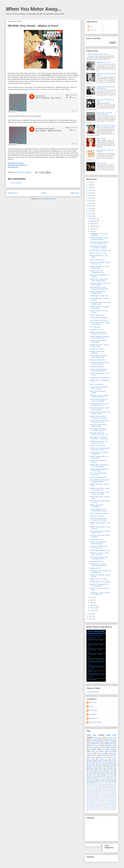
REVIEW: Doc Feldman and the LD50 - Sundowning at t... (99, 280)
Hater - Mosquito (101, 139)
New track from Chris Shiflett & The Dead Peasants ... (100, 571)
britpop (88, 784)
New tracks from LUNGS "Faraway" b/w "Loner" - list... (100, 263)
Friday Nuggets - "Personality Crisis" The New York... (98, 356)
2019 (90, 201)
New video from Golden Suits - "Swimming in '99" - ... (99, 547)
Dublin (108, 784)
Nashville (95, 762)
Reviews (94, 755)
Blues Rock (113, 767)
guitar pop (97, 738)
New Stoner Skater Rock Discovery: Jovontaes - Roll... (99, 434)
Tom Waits (112, 806)
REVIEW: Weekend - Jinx (97, 315)
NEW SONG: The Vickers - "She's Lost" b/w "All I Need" (100, 493)
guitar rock (112, 744)
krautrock (111, 791)
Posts (90, 27)
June (92, 598)
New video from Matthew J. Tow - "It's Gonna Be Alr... (100, 585)
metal (88, 792)
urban (97, 806)
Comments (92, 30)
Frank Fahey (93, 702)
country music (102, 791)
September (94, 226)
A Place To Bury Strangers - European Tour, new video (98, 417)
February (93, 608)
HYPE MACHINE (96, 631)
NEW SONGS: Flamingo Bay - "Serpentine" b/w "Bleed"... (99, 247)
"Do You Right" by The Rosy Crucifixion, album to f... (98, 430)
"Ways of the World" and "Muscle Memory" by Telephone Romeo (106, 126)
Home (44, 193)
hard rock (113, 778)
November (93, 221)
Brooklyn (92, 768)
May (92, 600)
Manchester (90, 778)
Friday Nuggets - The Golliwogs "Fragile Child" (99, 453)
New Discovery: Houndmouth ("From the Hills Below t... (98, 370)
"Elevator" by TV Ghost (97, 349)
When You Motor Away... (34, 9)
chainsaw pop (109, 789)
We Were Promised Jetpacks (94, 808)
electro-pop (112, 753)
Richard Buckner (94, 802)
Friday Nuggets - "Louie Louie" (99, 296)
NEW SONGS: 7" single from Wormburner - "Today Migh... (99, 438)
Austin (95, 775)
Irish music (106, 802)
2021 (90, 196)
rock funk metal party (111, 809)
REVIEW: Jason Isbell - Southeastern (97, 506)
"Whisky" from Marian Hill (97, 360)
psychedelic (95, 742)
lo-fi (103, 749)
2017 (90, 206)
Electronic (105, 755)
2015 (90, 211)
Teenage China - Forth (96, 539)
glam (100, 776)
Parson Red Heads (103, 797)
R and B (97, 798)
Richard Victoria (94, 718)
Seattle (94, 749)
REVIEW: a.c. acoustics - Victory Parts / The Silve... (99, 554)
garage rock (110, 765)
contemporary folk (109, 805)
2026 (90, 182)
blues (104, 772)
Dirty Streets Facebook (16, 163)
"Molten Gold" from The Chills (98, 579)
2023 (90, 190)
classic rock (106, 800)
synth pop (95, 751)
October (93, 224)
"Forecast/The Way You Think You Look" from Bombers (100, 363)
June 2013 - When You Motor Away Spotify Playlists (100, 284)
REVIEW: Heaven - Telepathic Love (100, 250)
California (110, 760)
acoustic (100, 768)
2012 (90, 614)
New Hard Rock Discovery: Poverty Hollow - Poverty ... (100, 532)
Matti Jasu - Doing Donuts (96, 659)
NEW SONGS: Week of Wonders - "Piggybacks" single (100, 481)
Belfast (96, 783)
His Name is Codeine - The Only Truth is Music (99, 346)
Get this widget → (92, 679)
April (92, 603)
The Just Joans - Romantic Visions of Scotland (104, 113)
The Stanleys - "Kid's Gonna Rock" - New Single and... (100, 593)
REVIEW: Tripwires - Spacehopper (100, 582)
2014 (90, 214)
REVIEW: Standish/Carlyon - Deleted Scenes (98, 292)
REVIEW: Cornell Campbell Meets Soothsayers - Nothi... (100, 449)
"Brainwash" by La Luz (96, 330)
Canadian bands (112, 788)
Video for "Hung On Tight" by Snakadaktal (98, 341)
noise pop (108, 751)
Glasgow (113, 749)
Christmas (89, 800)
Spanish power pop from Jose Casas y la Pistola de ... (99, 400)
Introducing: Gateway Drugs (98, 477)
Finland (93, 757)
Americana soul (91, 791)
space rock (89, 788)
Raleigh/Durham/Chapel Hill (106, 786)
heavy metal (90, 806)
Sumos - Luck (92, 672)
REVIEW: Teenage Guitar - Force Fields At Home (100, 267)
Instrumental (110, 783)
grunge (89, 783)
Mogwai (94, 797)
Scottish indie (111, 738)
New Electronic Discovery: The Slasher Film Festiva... (99, 442)
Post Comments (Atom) (48, 199)
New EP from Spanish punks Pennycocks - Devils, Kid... (99, 519)
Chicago (99, 773)
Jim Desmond (93, 710)
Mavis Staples (104, 806)
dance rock (96, 784)
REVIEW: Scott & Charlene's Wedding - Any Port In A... (98, 333)
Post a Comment (16, 183)
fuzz (91, 764)
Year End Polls (102, 778)
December (93, 218)
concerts (112, 798)
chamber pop (91, 776)
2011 (90, 616)
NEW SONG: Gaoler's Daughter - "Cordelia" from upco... (100, 396)
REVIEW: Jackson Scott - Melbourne (97, 352)
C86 (112, 781)
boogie (100, 789)
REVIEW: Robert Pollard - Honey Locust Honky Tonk (99, 489)
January (93, 610)
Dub (103, 784)
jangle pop (108, 742)
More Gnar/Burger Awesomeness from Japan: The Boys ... (100, 421)
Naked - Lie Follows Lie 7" (97, 260)
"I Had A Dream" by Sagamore (99, 318)
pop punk (105, 762)
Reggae (92, 770)
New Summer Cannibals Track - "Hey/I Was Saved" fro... (99, 558)
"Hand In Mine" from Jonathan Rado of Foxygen (99, 388)
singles (93, 759)
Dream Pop (100, 744)
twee (97, 772)
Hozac (104, 803)
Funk (107, 768)
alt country (102, 780)
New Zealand (111, 748)
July (91, 231)
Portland (114, 762)
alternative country (92, 767)
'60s (93, 781)
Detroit (100, 781)
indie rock (111, 735)
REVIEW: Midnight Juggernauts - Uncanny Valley (99, 470)
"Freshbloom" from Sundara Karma (100, 378)
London (89, 753)
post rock (92, 780)
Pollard (111, 764)
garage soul (92, 794)
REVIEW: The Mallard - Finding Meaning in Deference (99, 239)
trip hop (112, 797)
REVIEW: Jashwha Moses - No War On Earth (99, 457)
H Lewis (91, 706)
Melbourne (112, 740)
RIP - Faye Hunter (95, 327)
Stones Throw (101, 795)
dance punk (101, 809)
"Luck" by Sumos (101, 163)
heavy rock (90, 773)
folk (115, 755)
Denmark (100, 770)
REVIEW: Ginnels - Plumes (98, 445)
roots (106, 781)
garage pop (100, 760)
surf (88, 762)
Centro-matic (109, 776)
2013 (90, 216)
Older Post (75, 193)
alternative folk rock (107, 775)
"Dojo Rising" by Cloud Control (99, 320)
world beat (96, 792)
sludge (105, 808)
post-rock (101, 794)
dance (101, 765)
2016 (90, 208)
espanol (109, 794)
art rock (103, 767)
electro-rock (110, 770)
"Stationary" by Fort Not (103, 62)
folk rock (100, 753)
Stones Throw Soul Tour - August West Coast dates (99, 409)
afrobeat (110, 795)
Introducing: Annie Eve (96, 561)
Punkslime (94, 809)
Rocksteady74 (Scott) (95, 722)
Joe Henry (105, 792)
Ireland (114, 768)
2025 (90, 185)
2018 (90, 203)
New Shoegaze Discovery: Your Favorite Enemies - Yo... (99, 404)
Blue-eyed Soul (100, 788)
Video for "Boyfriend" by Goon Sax (98, 54)
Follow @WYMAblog (93, 692)
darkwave (114, 792)
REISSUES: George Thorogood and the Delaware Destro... (99, 243)
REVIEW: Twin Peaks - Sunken (99, 513)
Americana (103, 757)
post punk (90, 748)
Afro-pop (89, 798)
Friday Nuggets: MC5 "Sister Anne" (100, 550)
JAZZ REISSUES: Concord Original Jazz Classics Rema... (100, 288)
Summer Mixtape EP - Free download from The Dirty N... (99, 510)
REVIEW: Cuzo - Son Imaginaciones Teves (97, 271)
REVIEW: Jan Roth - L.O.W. (98, 253)
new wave (89, 772)
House (102, 783)
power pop (95, 746)
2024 (90, 188)
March (92, 605)
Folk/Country (92, 786)
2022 (90, 193)
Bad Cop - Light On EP (97, 384)
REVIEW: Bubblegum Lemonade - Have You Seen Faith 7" (100, 337)
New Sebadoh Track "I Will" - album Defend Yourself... (100, 303)
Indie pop (91, 735)
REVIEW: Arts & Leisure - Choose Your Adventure (100, 324)
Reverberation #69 (95, 568)
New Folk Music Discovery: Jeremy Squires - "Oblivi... (100, 413)
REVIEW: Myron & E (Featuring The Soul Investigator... (99, 466)
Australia (94, 740)
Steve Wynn (97, 800)
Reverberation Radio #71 (97, 367)
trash (110, 808)
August (92, 229)
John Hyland (93, 714)
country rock (104, 759)
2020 (90, 198)
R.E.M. (105, 798)
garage (89, 744)
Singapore (92, 789)
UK (103, 740)
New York (113, 757)
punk (100, 748)
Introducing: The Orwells (97, 516)
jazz (106, 773)
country (111, 772)
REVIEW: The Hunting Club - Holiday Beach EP (98, 543)
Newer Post (12, 193)
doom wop (97, 803)
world (93, 795)
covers (114, 784)
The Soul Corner (101, 764)
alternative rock (91, 765)
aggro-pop (98, 805)
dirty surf (114, 800)
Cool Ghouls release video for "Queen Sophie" (99, 425)
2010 (90, 619)
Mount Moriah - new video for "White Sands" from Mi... (98, 565)
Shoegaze (108, 746)
